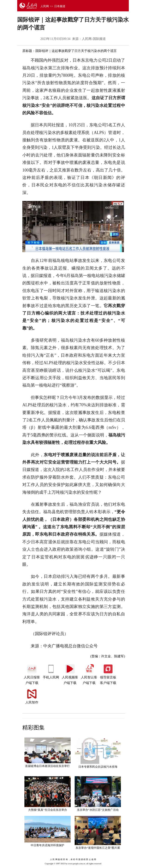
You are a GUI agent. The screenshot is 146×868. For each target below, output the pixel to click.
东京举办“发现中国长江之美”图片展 (98, 848)
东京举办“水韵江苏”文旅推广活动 (98, 810)
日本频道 (60, 6)
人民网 (45, 6)
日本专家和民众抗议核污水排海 (98, 767)
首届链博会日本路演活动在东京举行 (47, 766)
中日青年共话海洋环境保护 (47, 845)
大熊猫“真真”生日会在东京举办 (48, 810)
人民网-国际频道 (94, 39)
